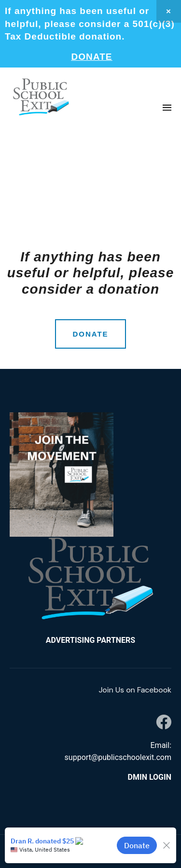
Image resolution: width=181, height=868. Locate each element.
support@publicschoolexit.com (118, 757)
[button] (167, 108)
